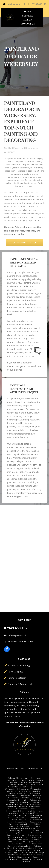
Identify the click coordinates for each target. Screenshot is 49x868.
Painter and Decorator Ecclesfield (26, 786)
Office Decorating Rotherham (24, 825)
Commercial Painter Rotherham (25, 821)
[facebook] (7, 649)
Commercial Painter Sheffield (25, 816)
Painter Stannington (19, 857)
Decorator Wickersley (30, 789)
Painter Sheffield (30, 813)
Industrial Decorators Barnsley (25, 840)
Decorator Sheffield (17, 815)
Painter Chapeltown (18, 778)
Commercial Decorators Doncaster (25, 836)
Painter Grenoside (18, 793)
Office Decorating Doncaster (23, 832)
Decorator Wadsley (25, 848)
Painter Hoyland (30, 798)
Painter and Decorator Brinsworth (23, 806)
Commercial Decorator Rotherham (25, 823)
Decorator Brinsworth (30, 804)
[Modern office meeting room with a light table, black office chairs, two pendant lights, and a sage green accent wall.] (14, 538)
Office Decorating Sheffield (25, 827)
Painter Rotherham (18, 809)
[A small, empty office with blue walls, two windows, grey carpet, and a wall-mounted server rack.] (35, 518)
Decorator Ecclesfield (17, 785)
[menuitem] (28, 12)
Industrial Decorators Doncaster (24, 843)
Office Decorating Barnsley (25, 830)
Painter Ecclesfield (31, 782)
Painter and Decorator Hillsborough (26, 855)
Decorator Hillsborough (33, 853)
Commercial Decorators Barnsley (25, 834)
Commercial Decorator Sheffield (24, 819)
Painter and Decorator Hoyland (26, 801)
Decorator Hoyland (17, 800)
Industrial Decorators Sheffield (25, 838)
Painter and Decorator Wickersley (23, 791)
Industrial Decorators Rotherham (25, 845)
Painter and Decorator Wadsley (26, 849)
